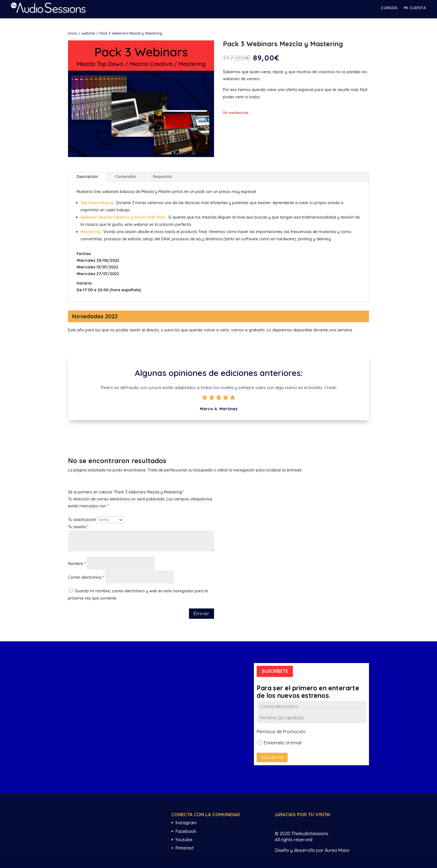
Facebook (186, 831)
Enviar (201, 613)
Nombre (77, 564)
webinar (88, 33)
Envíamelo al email (280, 743)
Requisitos (162, 177)
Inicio (73, 33)
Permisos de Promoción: (281, 732)
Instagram (186, 823)
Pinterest (184, 848)
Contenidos (126, 177)
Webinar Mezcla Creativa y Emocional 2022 (123, 217)
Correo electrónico (86, 577)
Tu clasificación (82, 520)
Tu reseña (78, 527)
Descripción (87, 177)
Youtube (184, 840)
